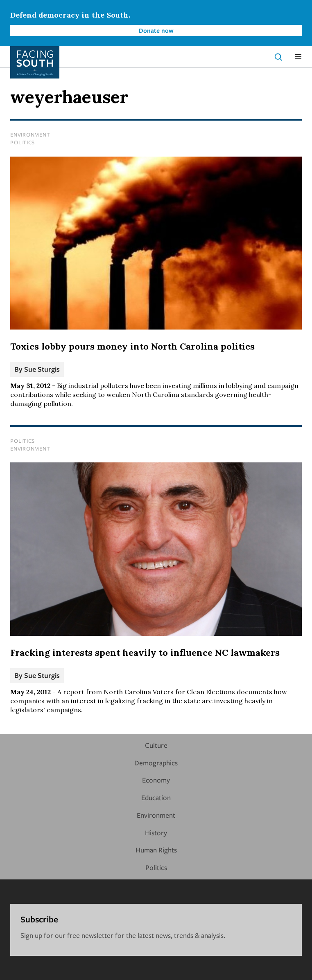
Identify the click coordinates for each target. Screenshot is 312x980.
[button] (298, 57)
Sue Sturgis (42, 369)
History (156, 833)
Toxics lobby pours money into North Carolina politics (132, 346)
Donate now (156, 30)
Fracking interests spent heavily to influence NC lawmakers (145, 653)
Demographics (156, 763)
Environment (30, 135)
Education (156, 797)
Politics (23, 142)
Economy (156, 780)
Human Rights (156, 850)
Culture (156, 745)
